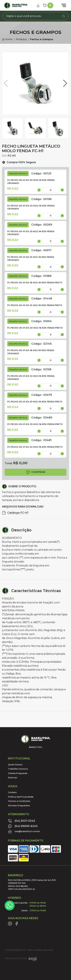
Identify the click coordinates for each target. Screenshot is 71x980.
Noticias (12, 778)
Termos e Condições (19, 801)
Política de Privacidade (21, 797)
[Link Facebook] (17, 924)
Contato (12, 792)
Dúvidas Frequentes (19, 806)
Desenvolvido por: (21, 960)
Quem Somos (15, 765)
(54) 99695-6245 (23, 826)
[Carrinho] (48, 5)
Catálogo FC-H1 (15, 513)
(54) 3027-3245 (22, 821)
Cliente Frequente (18, 773)
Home (7, 39)
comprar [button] (36, 472)
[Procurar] (64, 16)
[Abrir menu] (64, 5)
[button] (65, 83)
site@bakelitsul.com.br (24, 831)
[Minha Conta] (38, 5)
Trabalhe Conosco (18, 769)
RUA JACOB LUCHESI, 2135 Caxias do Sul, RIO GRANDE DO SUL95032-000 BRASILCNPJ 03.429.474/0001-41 (32, 885)
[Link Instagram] (10, 924)
